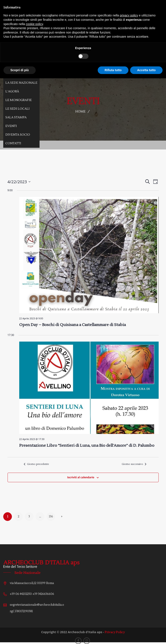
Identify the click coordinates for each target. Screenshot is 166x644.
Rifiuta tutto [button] (113, 70)
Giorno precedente (36, 464)
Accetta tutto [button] (146, 70)
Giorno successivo (134, 464)
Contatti (13, 143)
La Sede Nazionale (21, 83)
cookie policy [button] (34, 24)
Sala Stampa (16, 117)
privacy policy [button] (129, 15)
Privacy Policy (115, 632)
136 (51, 517)
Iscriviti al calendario (81, 477)
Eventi (11, 126)
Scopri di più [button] (20, 70)
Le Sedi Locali (18, 109)
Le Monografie (19, 100)
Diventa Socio (18, 135)
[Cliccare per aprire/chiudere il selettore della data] (19, 182)
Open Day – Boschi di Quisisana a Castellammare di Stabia (73, 325)
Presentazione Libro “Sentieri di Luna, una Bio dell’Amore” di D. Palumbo (87, 446)
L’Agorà (12, 92)
